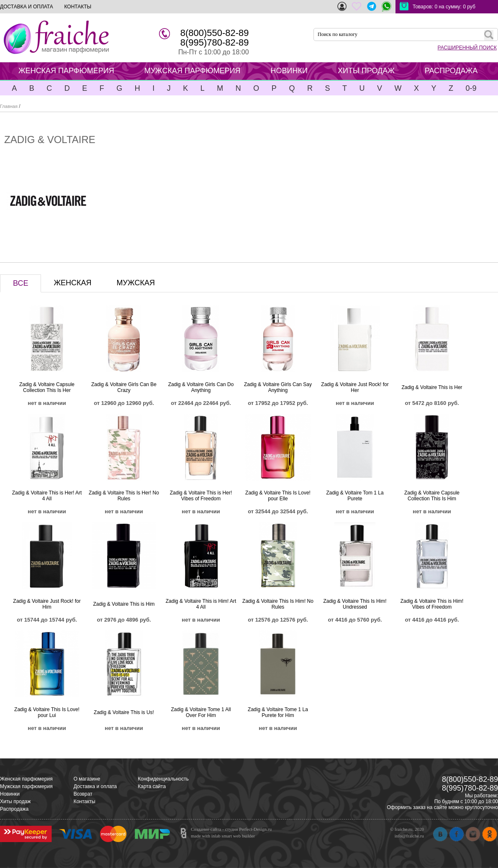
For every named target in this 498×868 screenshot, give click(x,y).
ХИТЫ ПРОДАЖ (366, 71)
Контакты (85, 801)
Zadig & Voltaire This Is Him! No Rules (278, 604)
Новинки (10, 794)
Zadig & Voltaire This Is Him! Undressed (355, 604)
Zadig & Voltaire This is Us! (124, 712)
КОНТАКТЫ (78, 7)
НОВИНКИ (289, 71)
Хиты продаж (15, 801)
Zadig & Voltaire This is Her (432, 387)
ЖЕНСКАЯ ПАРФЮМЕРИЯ (66, 71)
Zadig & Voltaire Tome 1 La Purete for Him (278, 712)
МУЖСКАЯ (136, 283)
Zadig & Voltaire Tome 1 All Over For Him (201, 712)
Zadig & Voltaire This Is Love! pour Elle (278, 496)
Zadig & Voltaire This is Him (124, 604)
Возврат (83, 794)
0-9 (471, 88)
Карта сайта (152, 786)
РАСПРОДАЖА (451, 71)
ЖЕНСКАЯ (72, 283)
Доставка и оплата (95, 786)
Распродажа (14, 809)
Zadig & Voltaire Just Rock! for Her (355, 387)
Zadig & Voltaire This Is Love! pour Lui (47, 712)
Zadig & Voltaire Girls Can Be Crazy (124, 387)
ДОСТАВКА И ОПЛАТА (27, 7)
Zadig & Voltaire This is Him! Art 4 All (201, 604)
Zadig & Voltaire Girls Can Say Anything (278, 387)
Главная (9, 106)
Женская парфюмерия (26, 779)
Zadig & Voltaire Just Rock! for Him (47, 604)
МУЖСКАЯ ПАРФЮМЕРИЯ (193, 71)
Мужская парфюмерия (26, 786)
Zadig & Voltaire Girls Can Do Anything (201, 387)
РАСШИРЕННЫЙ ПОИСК (467, 48)
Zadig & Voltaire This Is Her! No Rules (124, 496)
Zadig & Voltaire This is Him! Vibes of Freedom (432, 604)
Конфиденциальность (163, 779)
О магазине (87, 779)
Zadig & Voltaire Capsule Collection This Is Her (47, 387)
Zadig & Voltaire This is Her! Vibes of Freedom (201, 496)
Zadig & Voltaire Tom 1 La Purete (355, 496)
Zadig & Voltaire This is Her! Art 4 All (47, 496)
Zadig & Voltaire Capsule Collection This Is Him (432, 496)
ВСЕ (21, 283)
